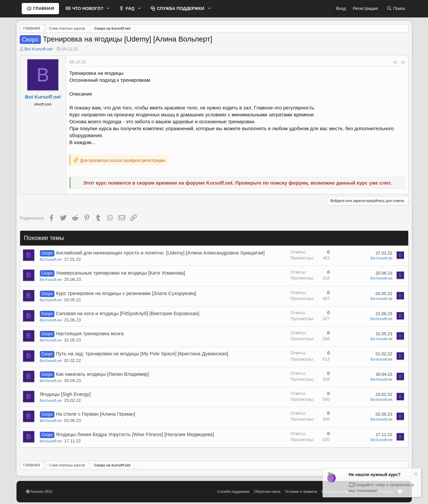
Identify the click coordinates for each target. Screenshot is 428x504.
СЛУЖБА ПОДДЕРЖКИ (180, 8)
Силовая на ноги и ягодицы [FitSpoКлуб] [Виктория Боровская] (127, 313)
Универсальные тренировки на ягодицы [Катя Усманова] (120, 273)
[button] (108, 9)
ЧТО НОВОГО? (87, 8)
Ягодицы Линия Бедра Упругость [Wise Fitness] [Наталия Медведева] (135, 434)
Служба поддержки (233, 491)
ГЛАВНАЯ (43, 8)
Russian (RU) (39, 491)
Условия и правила (301, 491)
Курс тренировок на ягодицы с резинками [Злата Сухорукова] (126, 293)
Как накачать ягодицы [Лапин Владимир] (102, 374)
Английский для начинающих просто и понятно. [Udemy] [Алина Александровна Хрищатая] (160, 253)
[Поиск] (396, 9)
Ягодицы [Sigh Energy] (65, 394)
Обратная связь (267, 491)
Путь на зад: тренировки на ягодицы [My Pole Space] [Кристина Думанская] (142, 354)
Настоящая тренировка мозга (90, 333)
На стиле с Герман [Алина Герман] (95, 414)
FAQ (129, 8)
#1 (403, 62)
